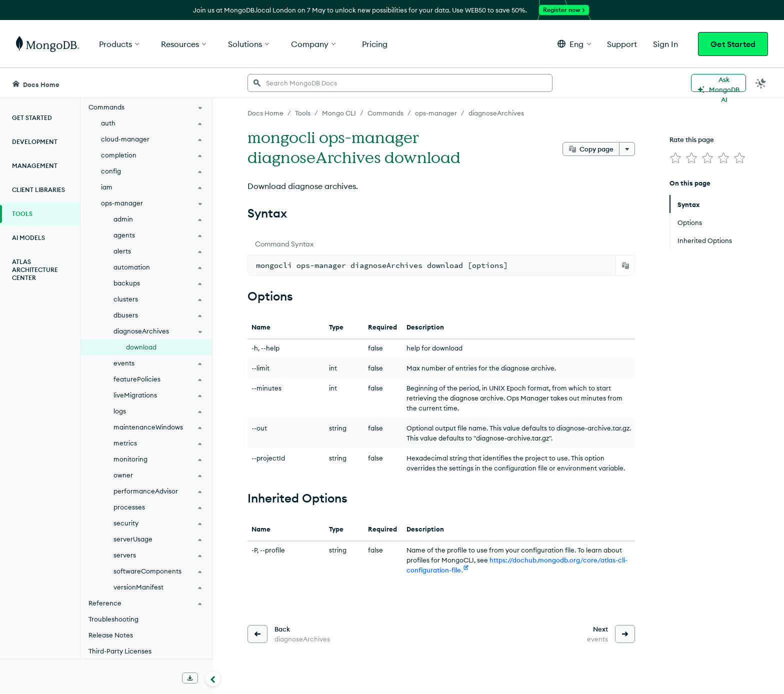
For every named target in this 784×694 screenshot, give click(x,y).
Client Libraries (38, 190)
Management (35, 166)
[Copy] (625, 265)
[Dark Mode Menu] (761, 83)
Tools (22, 214)
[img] (675, 158)
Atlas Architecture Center (35, 270)
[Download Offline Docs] (190, 678)
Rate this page (692, 139)
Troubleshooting (113, 619)
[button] (574, 44)
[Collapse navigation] (213, 678)
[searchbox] (400, 83)
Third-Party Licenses (120, 651)
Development (35, 142)
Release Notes (111, 635)
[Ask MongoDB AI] (718, 83)
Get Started (733, 44)
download (141, 347)
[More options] (627, 149)
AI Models (28, 238)
